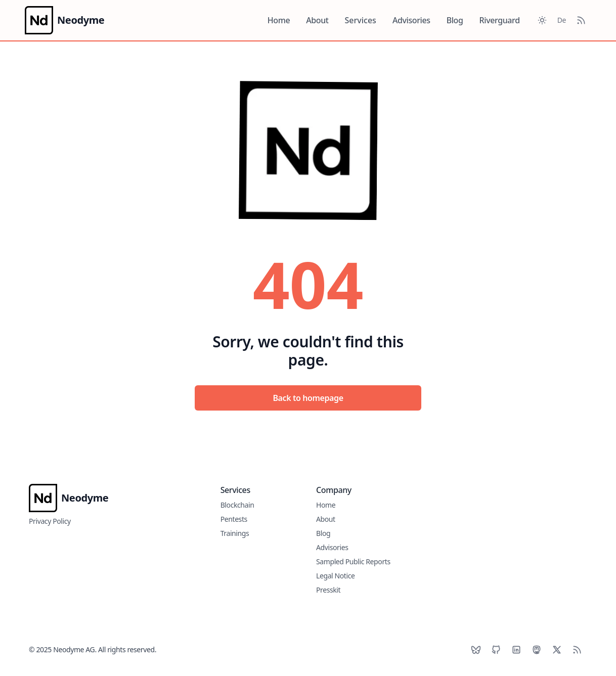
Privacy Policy (50, 521)
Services (361, 20)
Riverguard (500, 20)
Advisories (411, 20)
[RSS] (577, 650)
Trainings (235, 533)
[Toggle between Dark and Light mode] (542, 20)
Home (279, 20)
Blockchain (237, 505)
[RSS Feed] (581, 20)
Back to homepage (308, 398)
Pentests (234, 519)
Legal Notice (336, 576)
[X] (557, 650)
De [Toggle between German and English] (562, 20)
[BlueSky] (476, 650)
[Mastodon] (537, 650)
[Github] (496, 650)
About (317, 20)
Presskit (328, 590)
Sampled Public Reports (353, 561)
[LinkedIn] (516, 650)
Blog (455, 20)
